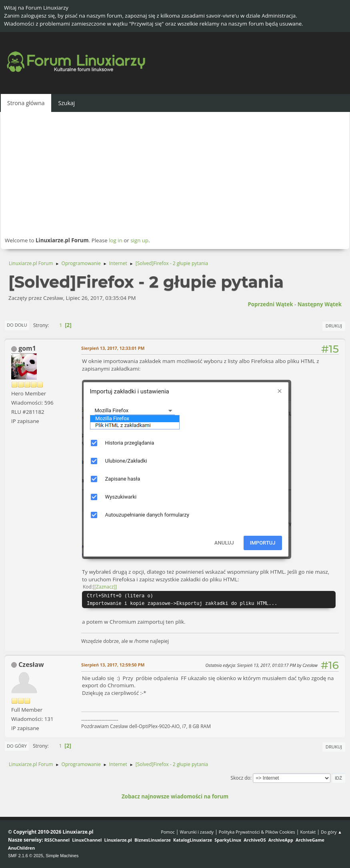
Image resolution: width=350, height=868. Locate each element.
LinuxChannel (87, 840)
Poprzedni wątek (270, 304)
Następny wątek (320, 304)
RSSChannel (57, 840)
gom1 (27, 348)
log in (116, 240)
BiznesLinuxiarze (153, 840)
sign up (139, 240)
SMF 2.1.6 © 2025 (26, 856)
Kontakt (308, 832)
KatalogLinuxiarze (193, 840)
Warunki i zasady (197, 832)
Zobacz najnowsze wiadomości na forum (175, 796)
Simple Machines (62, 856)
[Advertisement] (175, 174)
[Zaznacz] (105, 587)
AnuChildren (21, 848)
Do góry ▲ (331, 832)
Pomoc (168, 832)
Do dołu (17, 325)
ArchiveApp (281, 840)
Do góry (17, 746)
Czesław (31, 664)
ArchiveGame (310, 840)
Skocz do (241, 778)
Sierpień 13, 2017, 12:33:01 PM (113, 348)
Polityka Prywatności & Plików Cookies (257, 832)
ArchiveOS (255, 840)
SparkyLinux (228, 840)
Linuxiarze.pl (118, 840)
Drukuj (334, 326)
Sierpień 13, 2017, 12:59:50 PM (113, 665)
